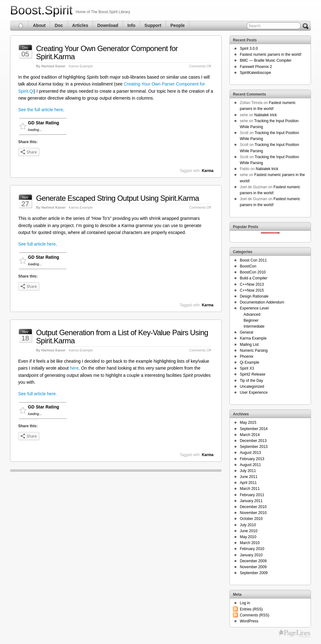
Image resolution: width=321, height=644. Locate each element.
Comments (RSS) (255, 615)
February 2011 (252, 495)
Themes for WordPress (295, 634)
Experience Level (254, 308)
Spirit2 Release (253, 374)
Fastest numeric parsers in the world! (271, 55)
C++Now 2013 (252, 284)
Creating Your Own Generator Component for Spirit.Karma (107, 52)
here (74, 368)
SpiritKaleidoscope (255, 73)
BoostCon (248, 266)
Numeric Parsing (254, 351)
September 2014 (254, 429)
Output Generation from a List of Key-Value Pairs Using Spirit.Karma (122, 337)
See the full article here (41, 110)
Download (108, 25)
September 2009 (254, 573)
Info (131, 25)
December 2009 (253, 561)
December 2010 (253, 507)
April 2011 (248, 483)
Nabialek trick (266, 115)
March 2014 (250, 435)
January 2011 (251, 501)
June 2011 (249, 477)
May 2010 (248, 537)
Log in (245, 603)
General (247, 332)
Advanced (252, 314)
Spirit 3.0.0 (249, 49)
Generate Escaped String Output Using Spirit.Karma (118, 198)
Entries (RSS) (251, 609)
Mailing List (249, 345)
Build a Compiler (254, 278)
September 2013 (254, 447)
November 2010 (253, 513)
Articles (80, 25)
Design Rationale (254, 296)
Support (153, 25)
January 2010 (251, 555)
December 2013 (253, 441)
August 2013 (250, 453)
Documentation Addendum (262, 302)
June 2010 (249, 531)
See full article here (37, 244)
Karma (208, 171)
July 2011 (248, 471)
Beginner (251, 320)
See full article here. (38, 394)
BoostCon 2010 (253, 272)
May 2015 (248, 423)
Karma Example (81, 66)
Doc (59, 25)
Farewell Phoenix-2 (256, 67)
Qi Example (250, 362)
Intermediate (254, 326)
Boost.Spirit (41, 10)
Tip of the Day (251, 381)
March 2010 (250, 543)
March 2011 (250, 489)
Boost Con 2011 (253, 260)
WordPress (249, 621)
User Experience (254, 392)
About (39, 25)
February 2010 (252, 549)
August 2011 (250, 465)
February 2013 (252, 459)
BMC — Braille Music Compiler (266, 60)
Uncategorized (252, 387)
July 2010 (248, 525)
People (177, 25)
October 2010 (251, 519)
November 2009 (253, 567)
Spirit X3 (247, 368)
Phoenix (247, 356)
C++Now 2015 (252, 290)
